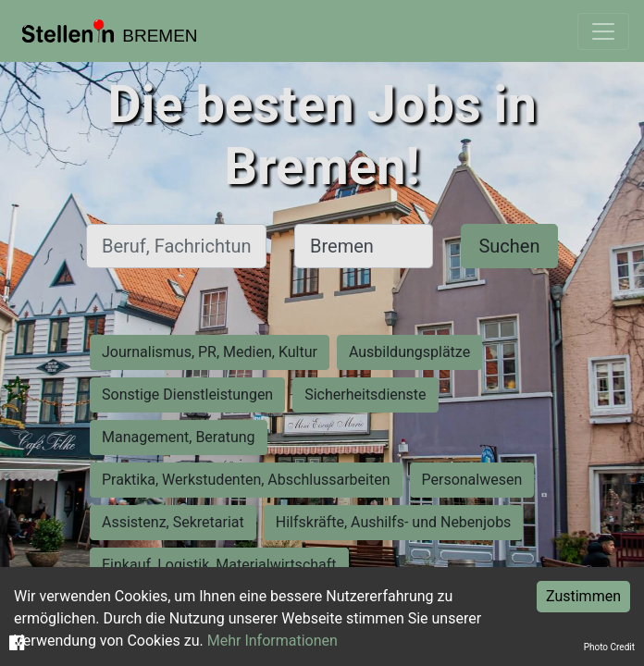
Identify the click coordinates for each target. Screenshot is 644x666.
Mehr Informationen (272, 641)
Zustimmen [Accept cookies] (583, 596)
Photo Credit (609, 647)
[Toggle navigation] (603, 31)
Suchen (509, 246)
